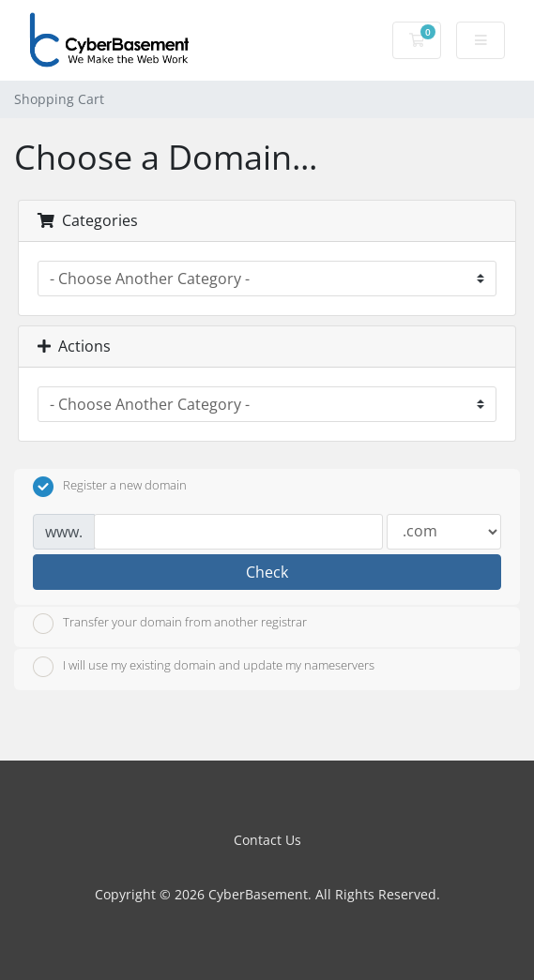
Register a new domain (110, 487)
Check (267, 572)
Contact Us (267, 840)
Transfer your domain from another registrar (170, 624)
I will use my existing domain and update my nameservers (204, 667)
